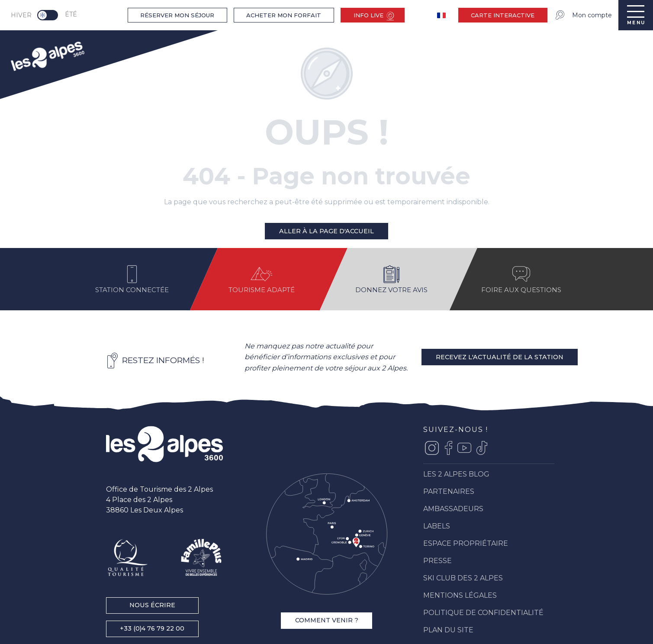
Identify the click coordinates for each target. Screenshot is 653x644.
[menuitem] (47, 55)
